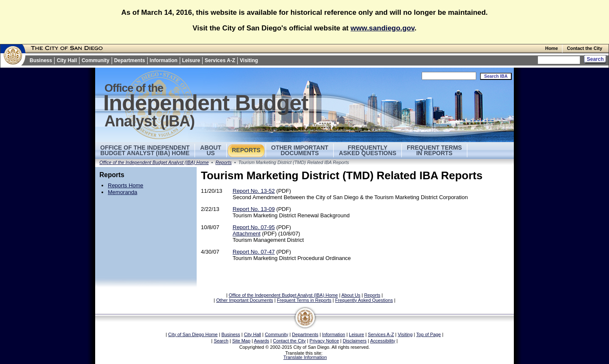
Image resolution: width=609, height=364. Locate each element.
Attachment (247, 234)
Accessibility (383, 341)
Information (164, 60)
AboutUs (211, 150)
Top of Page (428, 334)
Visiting (249, 60)
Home (551, 48)
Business (41, 60)
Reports (246, 150)
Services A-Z (220, 60)
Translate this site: (304, 353)
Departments (130, 60)
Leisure (191, 60)
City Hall (67, 60)
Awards (261, 341)
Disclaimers (354, 341)
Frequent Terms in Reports (434, 150)
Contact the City (584, 48)
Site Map (241, 341)
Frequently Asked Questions (368, 150)
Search (221, 341)
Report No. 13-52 (254, 191)
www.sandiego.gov (383, 28)
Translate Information (305, 357)
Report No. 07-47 (254, 252)
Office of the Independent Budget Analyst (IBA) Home (145, 150)
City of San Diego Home (193, 334)
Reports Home (126, 185)
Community (96, 60)
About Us (351, 295)
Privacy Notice (324, 341)
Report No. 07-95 (254, 227)
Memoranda (122, 192)
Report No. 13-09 (254, 209)
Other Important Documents (300, 150)
